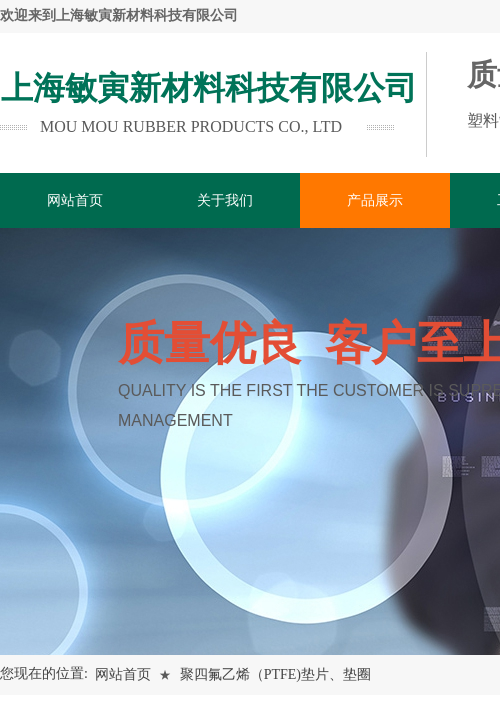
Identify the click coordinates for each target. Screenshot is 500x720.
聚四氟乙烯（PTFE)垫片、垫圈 (275, 674)
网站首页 (123, 674)
